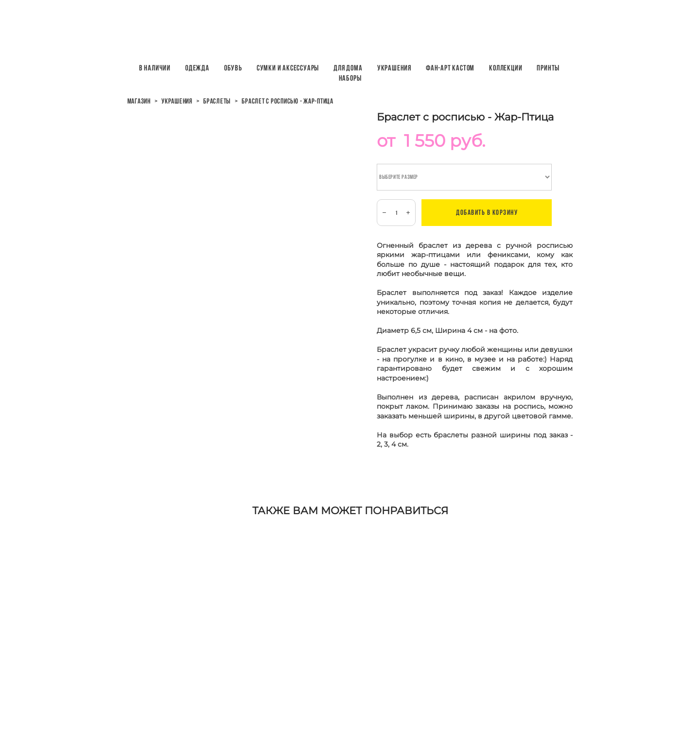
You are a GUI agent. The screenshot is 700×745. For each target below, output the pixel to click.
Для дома (348, 68)
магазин (139, 101)
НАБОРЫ (350, 78)
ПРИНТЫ (548, 68)
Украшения (394, 68)
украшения (177, 101)
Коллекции (506, 68)
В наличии (155, 68)
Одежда (197, 68)
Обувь (233, 68)
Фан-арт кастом (450, 68)
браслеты (217, 101)
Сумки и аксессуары (288, 68)
